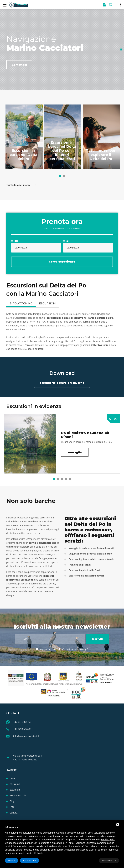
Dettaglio (75, 452)
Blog (12, 800)
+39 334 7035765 (22, 721)
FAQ (12, 806)
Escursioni (46, 304)
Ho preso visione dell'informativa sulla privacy (62, 649)
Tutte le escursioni (21, 191)
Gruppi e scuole (18, 795)
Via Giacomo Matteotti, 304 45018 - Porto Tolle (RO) (27, 757)
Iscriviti (98, 639)
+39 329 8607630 (22, 728)
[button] (60, 176)
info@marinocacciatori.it (26, 736)
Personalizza (15, 860)
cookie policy (108, 839)
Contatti (14, 812)
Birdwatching (20, 304)
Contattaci (19, 65)
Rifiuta (92, 860)
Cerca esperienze (62, 262)
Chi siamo (15, 783)
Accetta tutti (110, 860)
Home (13, 778)
